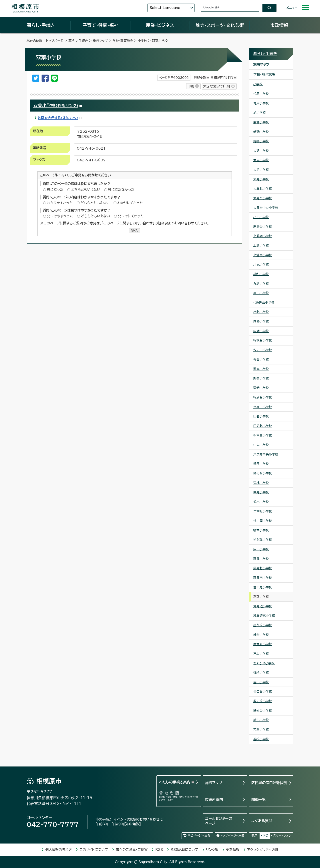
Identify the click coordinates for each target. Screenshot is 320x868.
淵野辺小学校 (263, 606)
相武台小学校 (263, 397)
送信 (134, 231)
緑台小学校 (261, 635)
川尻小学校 (261, 264)
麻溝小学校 (261, 122)
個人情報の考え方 (59, 850)
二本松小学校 (263, 511)
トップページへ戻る (232, 836)
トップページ (55, 41)
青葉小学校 (261, 103)
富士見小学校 (263, 587)
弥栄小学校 (261, 673)
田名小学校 (261, 416)
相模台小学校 (263, 340)
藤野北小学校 (263, 568)
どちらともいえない (86, 190)
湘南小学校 (261, 369)
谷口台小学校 (263, 691)
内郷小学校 (261, 141)
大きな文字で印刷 (216, 86)
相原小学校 (261, 94)
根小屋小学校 (263, 521)
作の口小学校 (263, 350)
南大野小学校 (263, 644)
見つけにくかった (131, 216)
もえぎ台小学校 (264, 663)
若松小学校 (261, 739)
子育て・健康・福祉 (100, 25)
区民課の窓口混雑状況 (269, 783)
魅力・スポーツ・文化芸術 (220, 25)
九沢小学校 (261, 284)
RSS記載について (184, 850)
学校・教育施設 (123, 41)
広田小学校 (261, 549)
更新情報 (233, 850)
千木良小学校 (263, 435)
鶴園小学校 (261, 464)
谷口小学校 (261, 682)
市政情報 (279, 25)
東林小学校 (261, 483)
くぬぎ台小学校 (264, 303)
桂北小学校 (261, 312)
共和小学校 (261, 274)
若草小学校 (261, 730)
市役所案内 (214, 799)
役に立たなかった (121, 190)
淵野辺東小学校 (264, 616)
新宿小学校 (261, 378)
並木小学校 (261, 502)
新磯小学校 (261, 132)
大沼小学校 (261, 170)
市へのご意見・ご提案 (132, 850)
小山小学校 (261, 217)
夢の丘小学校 (263, 701)
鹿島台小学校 (263, 227)
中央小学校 (261, 445)
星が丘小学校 (263, 625)
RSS (159, 850)
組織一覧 (258, 799)
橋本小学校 (261, 530)
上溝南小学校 (263, 255)
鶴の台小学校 (263, 473)
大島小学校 (261, 160)
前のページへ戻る (199, 836)
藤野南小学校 (263, 578)
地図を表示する (60, 118)
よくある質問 (262, 821)
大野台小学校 (263, 198)
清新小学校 (261, 388)
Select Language (165, 8)
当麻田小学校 (263, 407)
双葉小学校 (58, 105)
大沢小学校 (261, 151)
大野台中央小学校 (266, 208)
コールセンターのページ (219, 821)
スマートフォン (282, 836)
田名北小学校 (263, 426)
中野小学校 (261, 492)
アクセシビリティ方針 (263, 850)
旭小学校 (260, 113)
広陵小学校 (261, 331)
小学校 (142, 41)
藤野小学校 (261, 559)
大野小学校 (261, 179)
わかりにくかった (130, 203)
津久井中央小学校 (266, 454)
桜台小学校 (261, 360)
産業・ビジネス (160, 25)
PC (266, 836)
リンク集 (212, 850)
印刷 (191, 86)
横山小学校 (261, 720)
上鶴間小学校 (263, 236)
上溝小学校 (261, 246)
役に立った (55, 190)
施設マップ (100, 41)
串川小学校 (261, 293)
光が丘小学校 (263, 540)
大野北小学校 (263, 189)
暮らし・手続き (41, 25)
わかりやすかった (60, 203)
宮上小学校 (261, 654)
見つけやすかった (60, 216)
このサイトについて (94, 850)
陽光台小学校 (263, 711)
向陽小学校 (261, 321)
